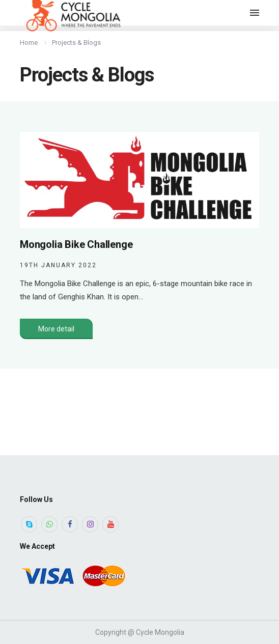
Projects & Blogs (76, 43)
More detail (56, 329)
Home (29, 43)
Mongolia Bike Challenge (76, 244)
